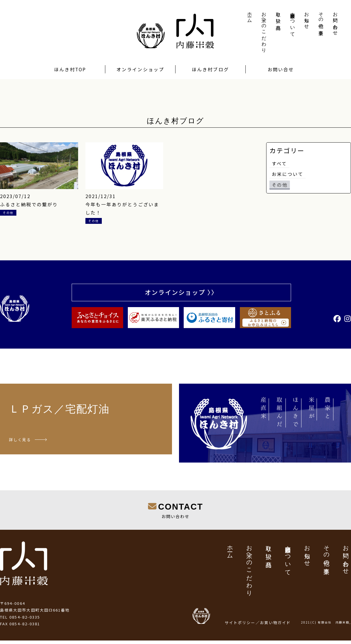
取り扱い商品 (278, 16)
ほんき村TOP (70, 69)
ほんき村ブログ (210, 69)
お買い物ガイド (276, 626)
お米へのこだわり (264, 30)
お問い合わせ (335, 21)
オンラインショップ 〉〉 (181, 293)
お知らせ (307, 18)
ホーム (250, 15)
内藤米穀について (293, 22)
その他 (280, 186)
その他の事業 (321, 18)
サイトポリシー (240, 626)
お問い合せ (281, 69)
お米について (288, 175)
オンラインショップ (140, 69)
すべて (279, 164)
